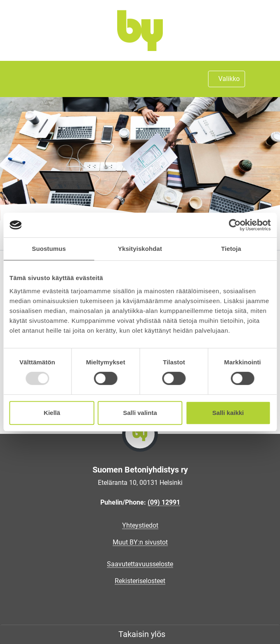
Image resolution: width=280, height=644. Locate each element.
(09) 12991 (164, 502)
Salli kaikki (228, 413)
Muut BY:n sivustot (140, 542)
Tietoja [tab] (231, 249)
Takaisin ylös (142, 634)
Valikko (229, 79)
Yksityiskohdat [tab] (140, 249)
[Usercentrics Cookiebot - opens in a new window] (235, 225)
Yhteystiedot (140, 525)
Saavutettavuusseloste (140, 564)
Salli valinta (140, 413)
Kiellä (52, 413)
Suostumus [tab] (49, 249)
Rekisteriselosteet (140, 581)
